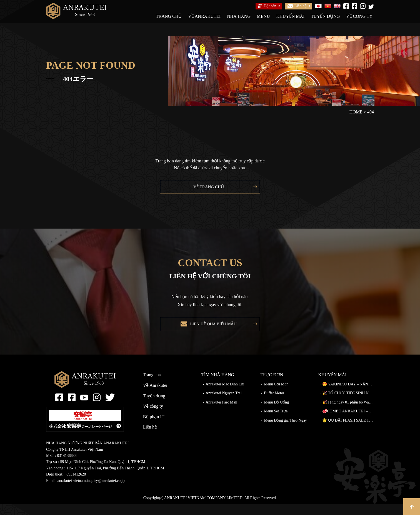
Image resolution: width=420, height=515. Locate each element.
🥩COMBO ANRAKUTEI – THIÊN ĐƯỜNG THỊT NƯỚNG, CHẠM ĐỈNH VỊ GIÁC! (348, 422)
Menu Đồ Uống (276, 413)
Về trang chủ (207, 190)
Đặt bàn (267, 6)
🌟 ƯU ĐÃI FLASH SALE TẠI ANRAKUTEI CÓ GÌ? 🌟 (348, 431)
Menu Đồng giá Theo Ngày (285, 431)
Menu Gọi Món (276, 395)
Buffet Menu (274, 404)
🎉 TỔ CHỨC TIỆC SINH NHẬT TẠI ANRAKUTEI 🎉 (348, 404)
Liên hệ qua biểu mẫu (212, 332)
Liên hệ (297, 6)
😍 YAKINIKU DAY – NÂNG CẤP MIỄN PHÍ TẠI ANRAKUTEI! (348, 395)
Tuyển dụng (325, 16)
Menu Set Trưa (276, 422)
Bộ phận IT (154, 428)
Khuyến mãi (290, 16)
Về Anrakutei (204, 16)
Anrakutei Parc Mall (221, 413)
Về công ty (359, 16)
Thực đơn (271, 386)
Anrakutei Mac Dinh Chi (225, 395)
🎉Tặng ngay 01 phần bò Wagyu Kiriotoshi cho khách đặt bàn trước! (348, 413)
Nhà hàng (239, 16)
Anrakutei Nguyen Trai (224, 404)
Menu (263, 16)
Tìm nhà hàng (218, 386)
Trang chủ (169, 16)
